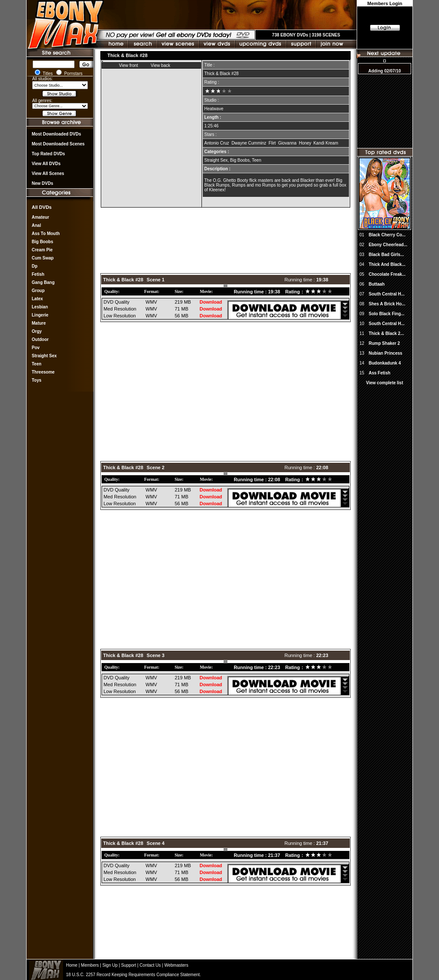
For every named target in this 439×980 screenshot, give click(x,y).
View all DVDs (46, 164)
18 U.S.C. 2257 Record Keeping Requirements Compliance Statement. (134, 975)
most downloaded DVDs (56, 134)
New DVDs (42, 183)
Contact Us (150, 965)
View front (129, 65)
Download (211, 302)
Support (128, 965)
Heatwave (214, 109)
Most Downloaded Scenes (58, 144)
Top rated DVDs (48, 154)
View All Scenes (48, 173)
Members (90, 965)
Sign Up (110, 965)
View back (161, 65)
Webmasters (176, 965)
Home (72, 965)
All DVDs (42, 207)
